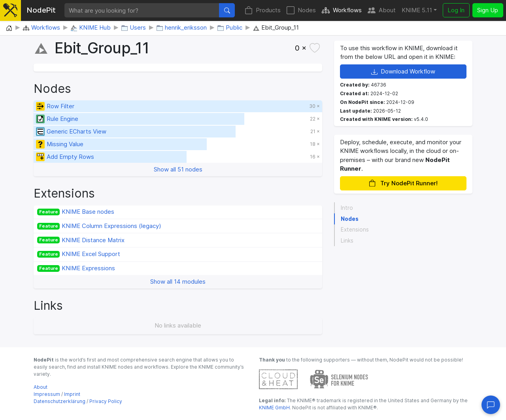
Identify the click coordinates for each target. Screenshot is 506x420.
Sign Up (488, 10)
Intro (347, 208)
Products (263, 10)
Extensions (355, 230)
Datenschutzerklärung (59, 401)
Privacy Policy (106, 401)
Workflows (342, 10)
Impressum (47, 394)
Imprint (72, 394)
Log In (456, 10)
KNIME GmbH (274, 408)
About (382, 10)
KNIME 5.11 (417, 10)
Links (347, 241)
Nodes (301, 10)
